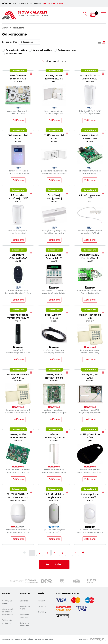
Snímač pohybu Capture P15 (90, 496)
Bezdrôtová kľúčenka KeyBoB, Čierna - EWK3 (18, 258)
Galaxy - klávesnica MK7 (90, 316)
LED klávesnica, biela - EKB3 (54, 137)
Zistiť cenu (18, 120)
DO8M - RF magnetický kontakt (54, 436)
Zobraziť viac (54, 564)
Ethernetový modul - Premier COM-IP (90, 257)
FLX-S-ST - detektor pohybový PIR (54, 496)
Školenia (24, 601)
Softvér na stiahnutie (25, 624)
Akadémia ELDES (25, 608)
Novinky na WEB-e (7, 602)
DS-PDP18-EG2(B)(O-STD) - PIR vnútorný (18, 496)
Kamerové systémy (41, 50)
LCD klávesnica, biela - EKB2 (18, 137)
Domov (5, 28)
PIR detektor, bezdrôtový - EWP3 (18, 197)
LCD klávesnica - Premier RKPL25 (54, 257)
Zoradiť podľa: (9, 42)
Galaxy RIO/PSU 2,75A (90, 376)
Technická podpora (25, 616)
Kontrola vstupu (12, 54)
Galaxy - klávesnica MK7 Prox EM (18, 376)
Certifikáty (43, 612)
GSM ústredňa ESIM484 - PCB (18, 77)
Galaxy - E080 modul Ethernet (18, 436)
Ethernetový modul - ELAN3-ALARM (90, 137)
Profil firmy (43, 606)
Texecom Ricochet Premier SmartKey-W (18, 316)
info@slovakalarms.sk (53, 3)
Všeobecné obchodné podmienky (8, 612)
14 (76, 553)
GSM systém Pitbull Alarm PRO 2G (90, 77)
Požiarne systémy (65, 50)
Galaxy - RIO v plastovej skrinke (54, 376)
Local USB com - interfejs (54, 316)
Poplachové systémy (15, 50)
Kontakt (42, 601)
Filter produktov (54, 61)
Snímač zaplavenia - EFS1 (90, 197)
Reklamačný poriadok (8, 622)
